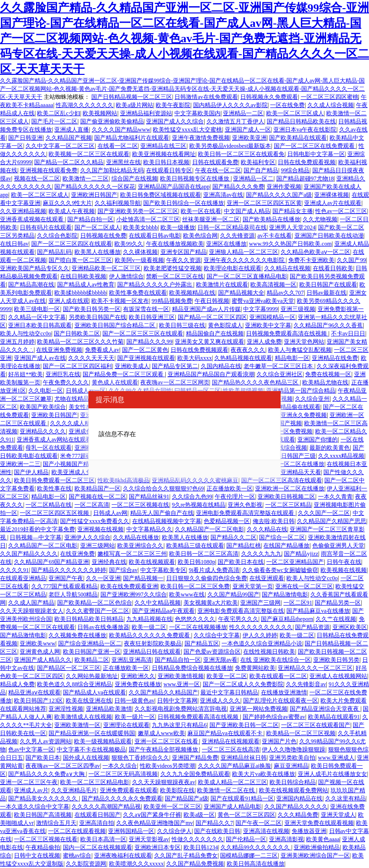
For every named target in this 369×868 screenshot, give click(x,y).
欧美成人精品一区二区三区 (233, 782)
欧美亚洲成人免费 (74, 472)
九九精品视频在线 (149, 619)
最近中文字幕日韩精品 (229, 692)
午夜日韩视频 (212, 301)
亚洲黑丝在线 (123, 162)
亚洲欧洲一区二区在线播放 (290, 464)
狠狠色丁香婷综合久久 (140, 758)
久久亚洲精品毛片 (74, 790)
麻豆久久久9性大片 (67, 203)
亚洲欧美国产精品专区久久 (35, 268)
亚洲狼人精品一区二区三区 (244, 252)
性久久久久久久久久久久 (261, 627)
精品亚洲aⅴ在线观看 (34, 692)
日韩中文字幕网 (177, 701)
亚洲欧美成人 (132, 366)
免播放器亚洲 (309, 831)
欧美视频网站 (100, 113)
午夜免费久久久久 (66, 382)
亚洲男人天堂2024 (292, 227)
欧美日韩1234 (201, 847)
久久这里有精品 (345, 798)
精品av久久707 (285, 293)
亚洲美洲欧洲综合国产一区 (315, 856)
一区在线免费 (287, 105)
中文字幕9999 (260, 309)
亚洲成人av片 (31, 790)
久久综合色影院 (57, 236)
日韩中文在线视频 (37, 856)
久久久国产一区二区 (324, 513)
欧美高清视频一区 (273, 285)
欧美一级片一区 (135, 717)
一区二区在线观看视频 (77, 831)
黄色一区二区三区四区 (246, 815)
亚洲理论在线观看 (126, 725)
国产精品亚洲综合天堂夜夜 (325, 709)
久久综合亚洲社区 (280, 374)
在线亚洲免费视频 (59, 350)
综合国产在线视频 (135, 178)
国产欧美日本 (43, 758)
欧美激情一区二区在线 (227, 790)
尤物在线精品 (72, 399)
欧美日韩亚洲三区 (152, 317)
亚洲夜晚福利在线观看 (123, 856)
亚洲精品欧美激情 (109, 709)
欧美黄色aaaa (323, 839)
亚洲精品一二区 (243, 113)
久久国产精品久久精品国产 (163, 692)
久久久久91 (14, 570)
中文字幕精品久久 (149, 529)
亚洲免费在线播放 (138, 684)
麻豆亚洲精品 (291, 766)
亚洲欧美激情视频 (181, 676)
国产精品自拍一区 (90, 219)
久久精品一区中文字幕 (37, 317)
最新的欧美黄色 (330, 448)
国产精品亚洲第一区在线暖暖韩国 (92, 733)
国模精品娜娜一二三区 (249, 856)
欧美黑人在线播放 (98, 252)
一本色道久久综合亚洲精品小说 (262, 643)
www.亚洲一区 (182, 684)
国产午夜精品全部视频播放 (164, 749)
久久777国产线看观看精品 (64, 586)
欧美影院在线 (177, 790)
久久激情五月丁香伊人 (235, 121)
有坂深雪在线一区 (146, 309)
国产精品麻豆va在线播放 (318, 611)
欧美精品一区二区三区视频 (301, 733)
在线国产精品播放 (286, 546)
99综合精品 (295, 170)
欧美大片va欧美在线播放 (264, 774)
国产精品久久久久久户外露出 (155, 285)
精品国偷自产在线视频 (215, 333)
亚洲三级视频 (298, 309)
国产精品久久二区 (234, 537)
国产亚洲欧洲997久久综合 (134, 595)
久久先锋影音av (306, 684)
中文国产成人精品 (247, 211)
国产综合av (123, 570)
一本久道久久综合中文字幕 (35, 807)
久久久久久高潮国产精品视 (106, 807)
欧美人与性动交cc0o (26, 333)
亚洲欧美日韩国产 (54, 415)
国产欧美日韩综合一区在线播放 (184, 203)
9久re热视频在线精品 (199, 505)
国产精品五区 (202, 643)
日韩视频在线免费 (103, 236)
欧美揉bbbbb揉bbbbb (80, 293)
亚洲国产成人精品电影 (233, 807)
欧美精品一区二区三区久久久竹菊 (80, 342)
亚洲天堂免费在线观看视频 (319, 823)
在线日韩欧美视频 (83, 276)
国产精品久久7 (214, 823)
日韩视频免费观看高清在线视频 (287, 333)
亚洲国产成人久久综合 (175, 121)
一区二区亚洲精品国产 (295, 562)
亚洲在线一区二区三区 (304, 586)
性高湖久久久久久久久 (85, 105)
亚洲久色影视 (245, 505)
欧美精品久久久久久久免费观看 (150, 635)
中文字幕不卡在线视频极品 (91, 749)
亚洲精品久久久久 (43, 431)
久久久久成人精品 (73, 423)
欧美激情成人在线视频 (83, 717)
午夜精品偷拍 (43, 847)
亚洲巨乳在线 (63, 374)
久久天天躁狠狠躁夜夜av (164, 782)
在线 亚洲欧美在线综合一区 (276, 660)
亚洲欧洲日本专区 (158, 847)
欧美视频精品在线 (192, 293)
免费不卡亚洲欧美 (311, 260)
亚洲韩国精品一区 (131, 831)
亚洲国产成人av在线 (40, 358)
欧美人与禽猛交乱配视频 (300, 350)
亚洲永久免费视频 (304, 415)
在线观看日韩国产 (98, 815)
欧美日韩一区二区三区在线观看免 (241, 154)
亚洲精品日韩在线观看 (152, 652)
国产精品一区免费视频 (283, 431)
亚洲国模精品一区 (272, 317)
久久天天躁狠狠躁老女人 (32, 611)
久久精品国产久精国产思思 (332, 521)
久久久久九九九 (261, 554)
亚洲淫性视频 (66, 709)
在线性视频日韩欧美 (269, 652)
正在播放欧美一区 (230, 488)
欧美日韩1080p (197, 562)
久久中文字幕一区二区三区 (60, 146)
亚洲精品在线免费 (335, 358)
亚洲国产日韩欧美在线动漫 (329, 236)
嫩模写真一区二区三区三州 (132, 554)
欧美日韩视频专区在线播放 (195, 178)
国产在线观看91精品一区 (242, 798)
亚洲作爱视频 (284, 187)
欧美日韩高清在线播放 (256, 864)
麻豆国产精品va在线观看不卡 (225, 733)
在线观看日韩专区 (169, 170)
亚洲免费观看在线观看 (129, 790)
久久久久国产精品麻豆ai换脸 (235, 766)
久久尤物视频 (320, 219)
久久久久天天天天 (91, 358)
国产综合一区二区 (282, 537)
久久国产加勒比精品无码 (112, 170)
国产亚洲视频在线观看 (146, 358)
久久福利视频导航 (118, 203)
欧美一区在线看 (201, 211)
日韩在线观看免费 (215, 162)
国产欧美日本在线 (241, 562)
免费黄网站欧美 (255, 668)
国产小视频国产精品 (69, 464)
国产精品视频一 (143, 578)
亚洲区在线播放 (226, 244)
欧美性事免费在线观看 (138, 293)
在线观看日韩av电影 (154, 236)
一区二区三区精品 (288, 505)
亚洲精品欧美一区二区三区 (106, 268)
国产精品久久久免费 (238, 187)
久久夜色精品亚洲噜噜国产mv (154, 823)
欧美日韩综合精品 (293, 782)
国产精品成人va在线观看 (94, 692)
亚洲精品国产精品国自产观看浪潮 (211, 374)
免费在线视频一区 (328, 374)
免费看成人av (102, 350)
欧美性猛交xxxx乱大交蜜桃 (187, 130)
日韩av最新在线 (326, 293)
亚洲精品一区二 (253, 178)
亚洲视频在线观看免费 (49, 170)
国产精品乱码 (54, 252)
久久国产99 (351, 260)
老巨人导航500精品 (73, 595)
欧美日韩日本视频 (166, 162)
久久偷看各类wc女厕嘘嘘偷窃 (280, 570)
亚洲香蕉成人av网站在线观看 (55, 440)
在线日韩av (14, 244)
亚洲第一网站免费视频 (258, 709)
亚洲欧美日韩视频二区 (286, 497)
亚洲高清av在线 (223, 195)
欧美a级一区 (199, 815)
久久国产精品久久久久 (29, 554)
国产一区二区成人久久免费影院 (243, 684)
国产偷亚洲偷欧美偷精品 (112, 121)
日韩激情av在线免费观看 (206, 97)
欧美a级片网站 (134, 105)
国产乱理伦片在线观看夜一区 (281, 701)
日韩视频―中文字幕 (36, 537)
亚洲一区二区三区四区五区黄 (264, 203)
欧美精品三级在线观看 (195, 546)
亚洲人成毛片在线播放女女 (332, 774)
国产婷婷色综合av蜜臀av (274, 717)
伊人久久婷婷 (260, 635)
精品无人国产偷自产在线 (162, 513)
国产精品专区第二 (175, 366)
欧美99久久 (129, 244)
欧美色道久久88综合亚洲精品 (74, 684)
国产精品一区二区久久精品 (69, 162)
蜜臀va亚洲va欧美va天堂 (263, 301)
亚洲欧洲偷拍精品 (317, 847)
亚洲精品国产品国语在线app (174, 187)
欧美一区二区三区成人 (295, 113)
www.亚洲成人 (336, 758)
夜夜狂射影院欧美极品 (153, 643)
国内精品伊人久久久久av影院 (230, 105)
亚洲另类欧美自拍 (292, 758)
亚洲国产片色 (279, 741)
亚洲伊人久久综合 (87, 537)
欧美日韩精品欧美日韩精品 (89, 619)
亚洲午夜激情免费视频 (201, 138)
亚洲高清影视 (286, 839)
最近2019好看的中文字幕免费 (37, 529)
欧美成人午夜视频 (72, 211)
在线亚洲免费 (77, 554)
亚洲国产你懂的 (318, 440)
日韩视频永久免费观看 (269, 97)
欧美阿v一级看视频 (139, 260)
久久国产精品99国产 (234, 595)
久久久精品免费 (298, 815)
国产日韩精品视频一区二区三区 (132, 97)
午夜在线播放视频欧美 (175, 244)
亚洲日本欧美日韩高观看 (40, 325)
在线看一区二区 (118, 146)
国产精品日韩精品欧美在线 (301, 121)
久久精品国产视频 (69, 138)
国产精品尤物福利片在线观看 (132, 138)
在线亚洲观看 (267, 578)
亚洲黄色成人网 (40, 652)
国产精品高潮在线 (31, 285)
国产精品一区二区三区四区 (212, 317)
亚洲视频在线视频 (100, 529)
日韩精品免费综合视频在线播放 (192, 668)
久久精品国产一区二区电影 (209, 529)
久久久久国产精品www (121, 130)
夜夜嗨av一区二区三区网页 (175, 382)
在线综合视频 (290, 448)
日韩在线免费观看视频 (307, 162)
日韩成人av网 (110, 513)
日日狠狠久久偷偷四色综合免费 (207, 578)
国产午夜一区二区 (258, 823)
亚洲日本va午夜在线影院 (305, 130)
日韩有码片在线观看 (46, 227)
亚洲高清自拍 (97, 823)
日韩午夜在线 (344, 562)
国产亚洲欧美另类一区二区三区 (138, 211)
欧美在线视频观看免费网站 (294, 790)
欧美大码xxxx (195, 358)
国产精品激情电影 (285, 595)
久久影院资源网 (86, 864)
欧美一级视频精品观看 (103, 741)
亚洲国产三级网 (260, 603)
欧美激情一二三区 (86, 178)
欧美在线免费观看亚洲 (129, 586)
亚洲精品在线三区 (163, 146)
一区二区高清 (92, 505)
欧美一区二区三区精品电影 (95, 782)
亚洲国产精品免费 (195, 758)
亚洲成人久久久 (220, 701)
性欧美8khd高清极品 (123, 480)
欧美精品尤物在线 (325, 382)
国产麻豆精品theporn (287, 619)
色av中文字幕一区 (31, 749)
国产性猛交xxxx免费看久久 (95, 521)
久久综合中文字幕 (217, 635)
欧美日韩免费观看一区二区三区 (54, 480)
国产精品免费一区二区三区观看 (124, 374)
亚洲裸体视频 (332, 195)
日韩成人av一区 (86, 391)
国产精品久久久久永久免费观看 (122, 798)
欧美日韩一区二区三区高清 (204, 554)
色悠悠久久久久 (195, 619)
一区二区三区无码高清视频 (123, 774)
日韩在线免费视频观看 (199, 350)
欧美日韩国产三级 (293, 456)
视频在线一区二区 (37, 178)
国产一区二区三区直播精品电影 (247, 276)
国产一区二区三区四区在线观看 (72, 244)
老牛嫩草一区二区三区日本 (279, 366)
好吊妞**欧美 (25, 374)
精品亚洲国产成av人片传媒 (206, 309)
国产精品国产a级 (186, 798)
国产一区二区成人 (98, 227)
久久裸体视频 (140, 252)
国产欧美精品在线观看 (298, 138)
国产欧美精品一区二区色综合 (95, 603)
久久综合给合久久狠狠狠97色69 (163, 488)
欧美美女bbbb (140, 227)
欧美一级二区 (149, 627)
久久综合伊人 (174, 831)
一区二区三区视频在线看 (46, 839)
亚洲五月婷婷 (17, 342)
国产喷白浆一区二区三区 (80, 260)
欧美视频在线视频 (344, 570)
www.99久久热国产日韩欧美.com (290, 244)
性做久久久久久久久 (197, 839)
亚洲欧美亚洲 (249, 138)
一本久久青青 (335, 497)
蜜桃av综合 (77, 856)
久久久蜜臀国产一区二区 (98, 611)
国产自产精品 (261, 170)
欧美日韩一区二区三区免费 (195, 586)
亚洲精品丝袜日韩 (244, 758)
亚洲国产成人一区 (248, 130)
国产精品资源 (312, 627)
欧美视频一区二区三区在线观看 (89, 154)
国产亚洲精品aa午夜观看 (164, 611)
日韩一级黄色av (134, 701)
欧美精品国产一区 (98, 488)
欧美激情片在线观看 (222, 285)
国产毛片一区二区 (54, 121)
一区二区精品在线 (49, 505)
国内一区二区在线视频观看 (98, 847)
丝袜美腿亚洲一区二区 (211, 219)
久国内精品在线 (221, 366)
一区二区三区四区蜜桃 (330, 97)
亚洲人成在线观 (69, 301)
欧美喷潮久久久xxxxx (136, 864)
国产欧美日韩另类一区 (92, 309)
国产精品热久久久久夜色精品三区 (256, 382)
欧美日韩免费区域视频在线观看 (160, 195)
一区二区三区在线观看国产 (316, 725)
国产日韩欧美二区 (77, 333)
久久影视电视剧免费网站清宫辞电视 (181, 709)
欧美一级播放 (178, 227)
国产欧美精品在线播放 (271, 219)
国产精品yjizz (301, 554)
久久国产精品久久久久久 (296, 807)
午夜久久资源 (184, 260)
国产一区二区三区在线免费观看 (315, 146)
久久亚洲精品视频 (23, 211)
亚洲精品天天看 (301, 472)
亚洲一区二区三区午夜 (29, 782)
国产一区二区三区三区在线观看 (143, 333)
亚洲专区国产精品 (184, 252)
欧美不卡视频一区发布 (120, 301)
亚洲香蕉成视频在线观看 (32, 219)
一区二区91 (298, 603)
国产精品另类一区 (338, 603)
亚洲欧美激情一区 (77, 725)
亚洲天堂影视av (149, 839)
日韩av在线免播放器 (103, 627)
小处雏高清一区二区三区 (148, 219)
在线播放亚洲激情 (284, 692)
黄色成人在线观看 (115, 382)
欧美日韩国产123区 (38, 701)
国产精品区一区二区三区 (69, 668)
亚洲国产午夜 (66, 578)
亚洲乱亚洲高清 (132, 660)
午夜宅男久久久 (238, 619)
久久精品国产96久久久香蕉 (328, 325)
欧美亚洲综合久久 (140, 546)
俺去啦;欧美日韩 (274, 521)
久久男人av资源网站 (45, 741)
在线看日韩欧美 (333, 268)
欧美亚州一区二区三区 (172, 807)
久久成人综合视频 (331, 105)
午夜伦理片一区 (235, 497)
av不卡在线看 (275, 236)
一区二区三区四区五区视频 (55, 513)
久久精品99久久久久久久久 (256, 847)
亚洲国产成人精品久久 (43, 660)
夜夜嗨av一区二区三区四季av (63, 766)
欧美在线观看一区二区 (278, 676)
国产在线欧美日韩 (217, 831)
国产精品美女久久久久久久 (43, 798)
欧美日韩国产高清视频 (43, 815)
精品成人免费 (17, 684)
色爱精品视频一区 (227, 521)
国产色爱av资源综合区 (212, 652)
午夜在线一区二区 (218, 170)
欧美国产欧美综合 (43, 407)
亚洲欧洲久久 (138, 676)
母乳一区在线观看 (49, 448)
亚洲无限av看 (220, 660)
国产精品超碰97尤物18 (305, 178)
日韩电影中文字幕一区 (316, 154)
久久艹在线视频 (336, 619)
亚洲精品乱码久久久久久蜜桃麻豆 (195, 480)
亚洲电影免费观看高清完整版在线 (241, 611)
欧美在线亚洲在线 (89, 701)
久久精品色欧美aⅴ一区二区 (315, 252)
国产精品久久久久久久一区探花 (95, 187)
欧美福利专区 (258, 162)
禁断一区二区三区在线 (175, 276)
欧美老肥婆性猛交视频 (172, 268)
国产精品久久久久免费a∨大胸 (47, 774)
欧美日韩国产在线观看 (328, 285)
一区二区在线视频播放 (198, 627)
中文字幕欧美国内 (197, 113)
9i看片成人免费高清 (214, 570)
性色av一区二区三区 (341, 211)
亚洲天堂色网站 (304, 342)
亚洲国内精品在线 (299, 798)
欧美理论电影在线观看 (233, 268)
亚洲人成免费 (264, 342)
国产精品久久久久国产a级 (279, 195)
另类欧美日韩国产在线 (98, 317)
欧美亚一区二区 (227, 676)
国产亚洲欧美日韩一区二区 (244, 725)
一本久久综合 (120, 766)
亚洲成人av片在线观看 (333, 203)
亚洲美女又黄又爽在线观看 (209, 342)
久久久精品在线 (267, 529)
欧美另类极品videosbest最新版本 (230, 146)
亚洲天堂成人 (338, 815)
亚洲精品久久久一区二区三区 (315, 668)
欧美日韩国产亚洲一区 (92, 652)
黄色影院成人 (225, 325)
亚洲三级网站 (98, 546)
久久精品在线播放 (136, 537)
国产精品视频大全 (241, 293)
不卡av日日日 (348, 333)
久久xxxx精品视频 (341, 456)
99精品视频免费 (172, 301)
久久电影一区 (46, 391)
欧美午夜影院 (173, 105)
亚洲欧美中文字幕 (268, 325)
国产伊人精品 (31, 472)
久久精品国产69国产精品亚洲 (51, 562)
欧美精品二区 (92, 660)
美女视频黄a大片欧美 (211, 603)
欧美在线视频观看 (152, 562)
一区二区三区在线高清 (231, 749)
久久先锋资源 (237, 236)
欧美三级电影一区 (37, 309)
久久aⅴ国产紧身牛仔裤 (152, 815)
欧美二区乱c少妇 (58, 113)
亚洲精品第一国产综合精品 (301, 391)
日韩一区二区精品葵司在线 (232, 227)
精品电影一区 (292, 358)
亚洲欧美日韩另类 (336, 660)
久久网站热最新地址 (92, 676)
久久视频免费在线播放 (77, 635)
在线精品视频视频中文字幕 (167, 521)
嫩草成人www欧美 (161, 733)
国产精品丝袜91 (149, 497)
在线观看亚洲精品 (23, 578)
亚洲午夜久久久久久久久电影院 (245, 260)
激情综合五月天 (56, 823)
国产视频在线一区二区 (98, 497)
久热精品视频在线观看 (243, 358)
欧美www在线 (187, 595)
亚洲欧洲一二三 (20, 464)
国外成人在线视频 (86, 758)
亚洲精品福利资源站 (146, 113)
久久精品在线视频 (287, 268)
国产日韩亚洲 (25, 138)
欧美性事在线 (54, 488)
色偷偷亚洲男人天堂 (338, 546)
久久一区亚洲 (103, 578)
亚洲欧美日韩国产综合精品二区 (116, 325)
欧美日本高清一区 (103, 839)
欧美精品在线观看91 (334, 717)
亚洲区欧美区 (350, 627)
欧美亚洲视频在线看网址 (164, 154)
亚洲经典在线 (109, 562)
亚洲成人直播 (72, 130)
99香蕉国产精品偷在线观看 (286, 407)
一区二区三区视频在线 (140, 505)
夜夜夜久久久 (248, 350)
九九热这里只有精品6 (179, 725)
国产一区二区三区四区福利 (77, 366)
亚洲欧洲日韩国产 (94, 195)
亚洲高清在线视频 (266, 831)
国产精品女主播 (293, 211)
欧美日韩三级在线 (182, 325)
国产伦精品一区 (246, 839)
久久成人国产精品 (31, 603)
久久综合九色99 (192, 497)
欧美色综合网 (200, 236)
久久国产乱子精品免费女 (186, 856)
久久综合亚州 (312, 399)
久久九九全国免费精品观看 (195, 774)
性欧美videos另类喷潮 (167, 766)
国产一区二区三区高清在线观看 (282, 480)
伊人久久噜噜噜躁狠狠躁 (294, 749)
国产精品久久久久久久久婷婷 (69, 570)
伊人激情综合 (126, 276)
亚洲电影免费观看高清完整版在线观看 (246, 513)
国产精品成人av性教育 (86, 285)
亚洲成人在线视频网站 (338, 676)
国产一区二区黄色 (145, 350)
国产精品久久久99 (149, 342)
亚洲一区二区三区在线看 (167, 741)
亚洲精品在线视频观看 (231, 741)
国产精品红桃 (244, 546)
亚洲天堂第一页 (253, 586)
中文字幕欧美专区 (163, 570)
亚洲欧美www (37, 643)
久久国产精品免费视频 (195, 864)
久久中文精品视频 (158, 603)
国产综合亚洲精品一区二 (90, 643)
